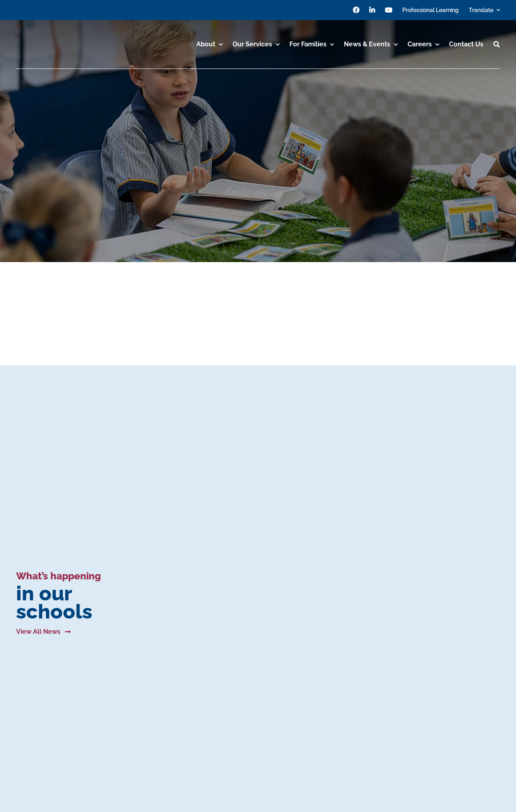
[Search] (497, 44)
